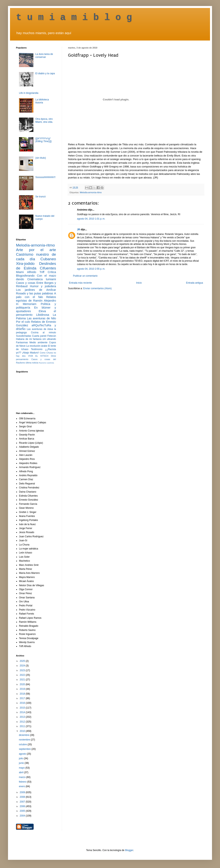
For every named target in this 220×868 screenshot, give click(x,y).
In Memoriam (26, 304)
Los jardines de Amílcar (36, 290)
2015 (23, 708)
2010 (23, 731)
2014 (23, 712)
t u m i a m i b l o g (74, 18)
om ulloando (49, 339)
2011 (23, 726)
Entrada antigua (194, 283)
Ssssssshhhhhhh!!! (45, 177)
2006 (23, 806)
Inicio (139, 283)
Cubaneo (48, 259)
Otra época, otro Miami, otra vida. (44, 120)
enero (22, 786)
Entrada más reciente (80, 283)
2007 (23, 802)
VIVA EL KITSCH (38, 356)
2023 (23, 670)
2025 (23, 661)
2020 (23, 684)
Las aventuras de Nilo (41, 318)
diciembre (24, 735)
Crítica (52, 272)
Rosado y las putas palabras (34, 293)
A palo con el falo (36, 295)
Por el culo (23, 322)
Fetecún (52, 336)
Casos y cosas (26, 283)
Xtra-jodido (25, 264)
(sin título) (41, 158)
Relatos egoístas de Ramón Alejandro (36, 299)
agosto (23, 754)
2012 (23, 722)
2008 (23, 797)
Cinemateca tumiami (42, 279)
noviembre (25, 740)
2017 (23, 698)
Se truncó (40, 197)
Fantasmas (22, 342)
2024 (23, 666)
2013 (23, 717)
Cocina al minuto (43, 333)
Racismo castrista (46, 363)
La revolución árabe (37, 346)
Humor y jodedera (43, 286)
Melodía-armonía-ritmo (91, 192)
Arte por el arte (36, 250)
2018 (23, 694)
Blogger (129, 850)
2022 (23, 675)
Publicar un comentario (85, 276)
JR (78, 230)
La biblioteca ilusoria (42, 101)
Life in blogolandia (29, 93)
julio (21, 758)
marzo (22, 777)
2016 (23, 703)
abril (21, 772)
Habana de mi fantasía (29, 339)
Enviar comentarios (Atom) (97, 288)
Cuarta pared (39, 336)
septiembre (25, 749)
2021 (23, 680)
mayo (22, 768)
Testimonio (37, 349)
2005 (23, 811)
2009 (23, 792)
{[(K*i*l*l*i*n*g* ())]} (43, 140)
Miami (20, 272)
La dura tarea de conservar (44, 55)
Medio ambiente (38, 342)
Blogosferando (25, 276)
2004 (23, 816)
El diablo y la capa (45, 73)
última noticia (32, 363)
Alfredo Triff (36, 272)
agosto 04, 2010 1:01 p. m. (91, 219)
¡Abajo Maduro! (30, 353)
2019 (23, 689)
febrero (23, 782)
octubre (23, 744)
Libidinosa (43, 315)
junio (22, 763)
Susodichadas (23, 336)
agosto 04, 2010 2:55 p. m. (91, 269)
